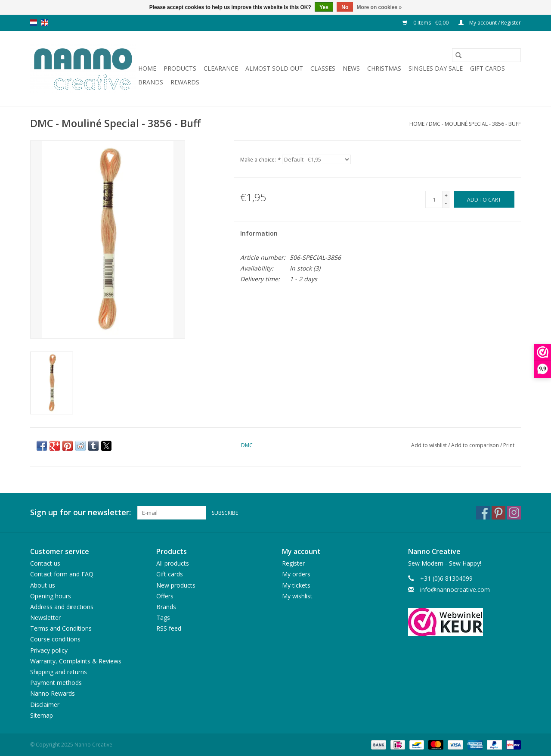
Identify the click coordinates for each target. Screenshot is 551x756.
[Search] (486, 55)
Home (147, 68)
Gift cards (488, 68)
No (345, 7)
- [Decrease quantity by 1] (446, 203)
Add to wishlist (430, 445)
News (351, 68)
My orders (296, 574)
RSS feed (169, 628)
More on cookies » (379, 7)
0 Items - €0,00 (426, 23)
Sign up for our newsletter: (80, 512)
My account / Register (490, 23)
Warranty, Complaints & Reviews (76, 661)
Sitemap (42, 715)
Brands (151, 82)
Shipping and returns (59, 672)
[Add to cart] (484, 199)
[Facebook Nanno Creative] (483, 513)
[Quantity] (434, 199)
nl (34, 23)
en (45, 23)
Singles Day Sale (436, 68)
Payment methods (56, 683)
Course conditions (55, 639)
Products (180, 68)
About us (43, 585)
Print (509, 445)
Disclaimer (45, 705)
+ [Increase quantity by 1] (446, 195)
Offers (165, 596)
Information (259, 233)
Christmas (384, 68)
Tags (163, 618)
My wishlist (297, 596)
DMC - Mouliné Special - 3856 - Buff (475, 124)
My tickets (296, 585)
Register (293, 563)
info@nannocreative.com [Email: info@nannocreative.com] (455, 590)
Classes (323, 68)
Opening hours (51, 596)
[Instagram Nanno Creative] (514, 513)
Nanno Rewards (53, 693)
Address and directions (62, 607)
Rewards (185, 82)
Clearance (221, 68)
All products (173, 563)
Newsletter (45, 618)
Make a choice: (260, 160)
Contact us (45, 563)
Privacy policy (49, 650)
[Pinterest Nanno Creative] (498, 513)
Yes (324, 7)
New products (176, 585)
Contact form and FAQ (62, 574)
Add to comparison (476, 445)
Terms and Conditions (61, 628)
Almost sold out (274, 68)
